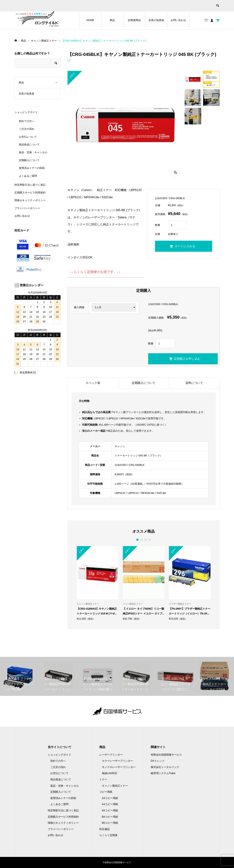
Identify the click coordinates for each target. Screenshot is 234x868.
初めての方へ (27, 121)
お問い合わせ (178, 20)
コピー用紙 (106, 792)
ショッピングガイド (26, 112)
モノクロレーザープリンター (119, 767)
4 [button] (150, 540)
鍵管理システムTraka (163, 773)
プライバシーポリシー (27, 208)
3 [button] (146, 540)
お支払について (28, 137)
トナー (103, 779)
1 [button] (138, 540)
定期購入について (144, 383)
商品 (112, 20)
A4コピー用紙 (110, 804)
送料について (194, 383)
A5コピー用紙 (110, 810)
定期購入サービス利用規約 (30, 192)
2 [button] (142, 540)
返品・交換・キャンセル (33, 152)
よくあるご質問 (28, 176)
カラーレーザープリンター (117, 761)
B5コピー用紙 (110, 823)
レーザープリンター (111, 755)
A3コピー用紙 (110, 798)
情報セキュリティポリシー (30, 200)
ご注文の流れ (27, 129)
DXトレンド (158, 761)
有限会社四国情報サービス (166, 755)
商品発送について (29, 145)
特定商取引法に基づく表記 (30, 185)
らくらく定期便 (108, 835)
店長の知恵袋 (156, 20)
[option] (98, 583)
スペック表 (93, 383)
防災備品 (105, 829)
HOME (90, 20)
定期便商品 (134, 20)
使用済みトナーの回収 (32, 168)
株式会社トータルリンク (165, 767)
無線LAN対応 (110, 773)
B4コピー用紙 (110, 817)
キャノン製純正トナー (115, 786)
